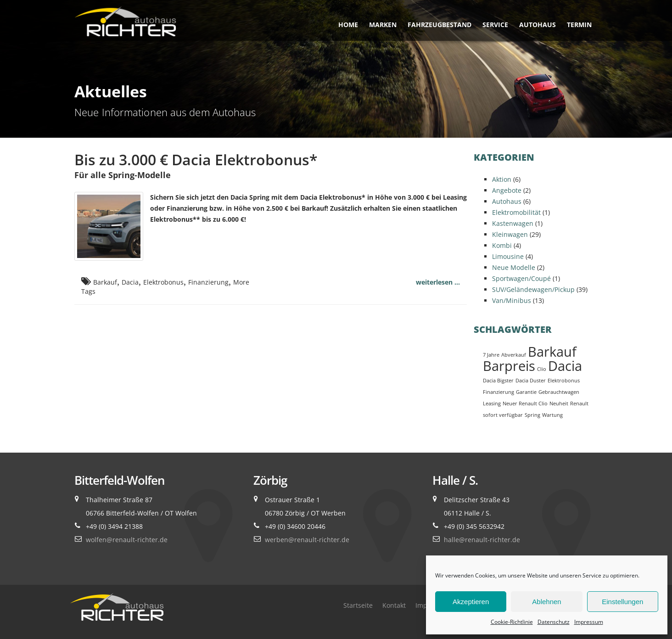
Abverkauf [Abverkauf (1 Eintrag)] (514, 355)
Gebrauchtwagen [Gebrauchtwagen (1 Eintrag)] (559, 392)
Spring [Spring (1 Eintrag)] (532, 415)
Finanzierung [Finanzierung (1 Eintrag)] (498, 392)
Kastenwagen (513, 223)
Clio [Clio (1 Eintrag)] (542, 369)
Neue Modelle (514, 267)
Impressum (589, 622)
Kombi (502, 245)
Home (348, 25)
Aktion (502, 179)
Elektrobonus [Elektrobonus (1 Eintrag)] (564, 381)
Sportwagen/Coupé (521, 278)
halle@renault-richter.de (482, 540)
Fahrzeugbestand (440, 25)
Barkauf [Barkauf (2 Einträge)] (552, 352)
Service (495, 25)
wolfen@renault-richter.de (127, 540)
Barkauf (105, 282)
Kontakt (394, 605)
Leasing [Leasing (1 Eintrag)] (492, 404)
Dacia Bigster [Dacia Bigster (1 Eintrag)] (498, 381)
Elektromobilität (516, 212)
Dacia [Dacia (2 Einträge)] (565, 366)
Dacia (130, 282)
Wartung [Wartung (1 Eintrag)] (552, 415)
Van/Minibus (512, 300)
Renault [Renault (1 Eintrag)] (579, 404)
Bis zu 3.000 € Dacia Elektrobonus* (196, 160)
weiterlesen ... (438, 282)
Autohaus (538, 25)
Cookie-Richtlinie (512, 622)
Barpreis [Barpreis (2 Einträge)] (509, 366)
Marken (383, 25)
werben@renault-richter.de (307, 540)
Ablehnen (546, 602)
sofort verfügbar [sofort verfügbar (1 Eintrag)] (503, 415)
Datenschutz (554, 622)
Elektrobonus (163, 282)
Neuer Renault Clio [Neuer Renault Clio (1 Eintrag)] (525, 404)
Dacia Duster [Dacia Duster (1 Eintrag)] (531, 381)
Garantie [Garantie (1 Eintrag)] (526, 392)
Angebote (507, 190)
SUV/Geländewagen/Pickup (533, 289)
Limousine (508, 256)
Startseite (358, 605)
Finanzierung (208, 282)
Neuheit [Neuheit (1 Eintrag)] (559, 404)
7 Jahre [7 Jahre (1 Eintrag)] (491, 355)
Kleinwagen (510, 234)
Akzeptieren (471, 602)
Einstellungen (622, 602)
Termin (579, 25)
